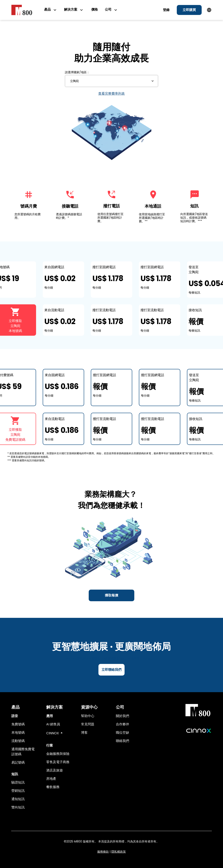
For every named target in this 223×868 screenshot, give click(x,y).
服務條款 (103, 852)
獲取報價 (111, 595)
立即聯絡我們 (111, 670)
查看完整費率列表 (111, 94)
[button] (111, 81)
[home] (22, 10)
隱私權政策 (119, 852)
